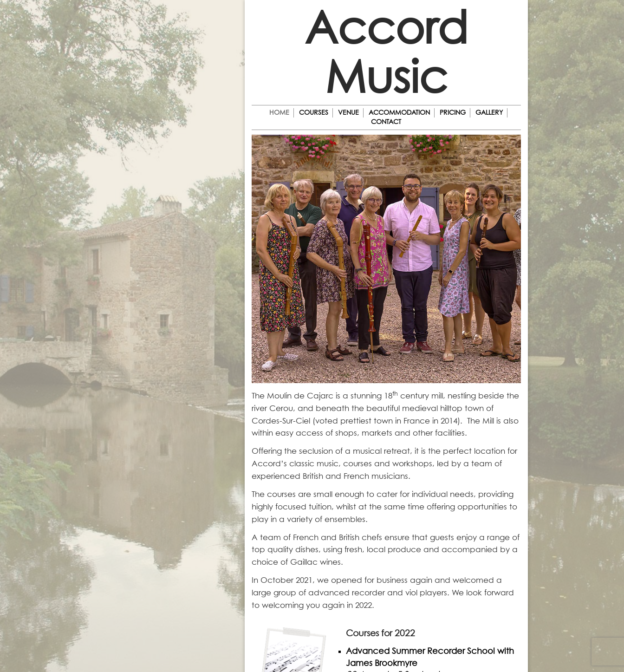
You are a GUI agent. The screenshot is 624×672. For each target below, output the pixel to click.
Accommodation (399, 113)
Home (279, 113)
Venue (348, 113)
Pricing (453, 113)
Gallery (489, 113)
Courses (314, 113)
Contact (386, 122)
